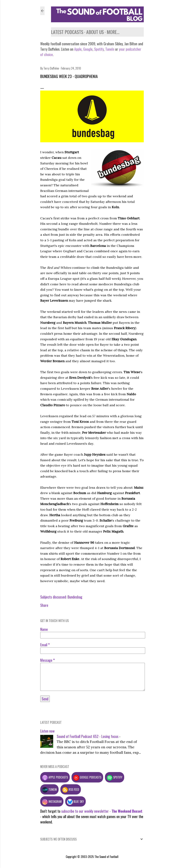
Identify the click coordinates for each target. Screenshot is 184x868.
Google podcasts (87, 777)
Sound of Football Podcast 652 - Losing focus (88, 736)
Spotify (99, 49)
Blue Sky (75, 801)
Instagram (52, 801)
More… (113, 32)
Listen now (47, 731)
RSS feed (71, 789)
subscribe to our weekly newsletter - (102, 811)
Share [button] (44, 605)
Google (87, 49)
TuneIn (110, 49)
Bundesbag (75, 597)
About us (95, 32)
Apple (78, 49)
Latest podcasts (67, 32)
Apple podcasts (55, 777)
